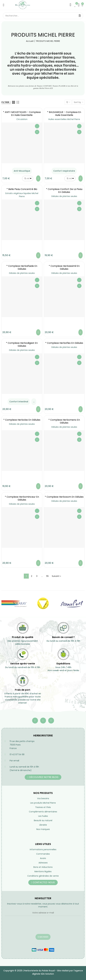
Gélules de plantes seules (64, 196)
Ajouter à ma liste (37, 126)
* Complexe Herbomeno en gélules (64, 421)
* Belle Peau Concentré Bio (22, 189)
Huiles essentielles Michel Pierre (64, 119)
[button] (43, 777)
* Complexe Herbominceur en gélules (22, 498)
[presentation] (27, 927)
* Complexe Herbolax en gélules (22, 420)
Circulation (22, 119)
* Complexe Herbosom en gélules (64, 497)
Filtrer (5, 102)
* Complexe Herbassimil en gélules (64, 267)
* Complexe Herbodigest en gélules (22, 344)
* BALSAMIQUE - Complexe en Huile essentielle (64, 114)
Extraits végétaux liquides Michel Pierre (22, 195)
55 (47, 576)
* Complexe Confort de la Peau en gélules (64, 191)
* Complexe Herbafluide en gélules (22, 267)
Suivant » (56, 576)
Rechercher (80, 16)
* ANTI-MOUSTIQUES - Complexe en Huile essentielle (22, 114)
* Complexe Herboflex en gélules (64, 343)
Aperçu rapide (37, 132)
